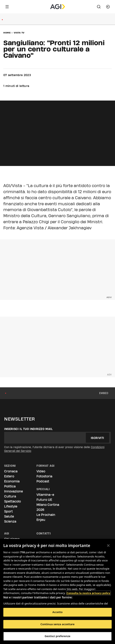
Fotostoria (44, 476)
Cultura (10, 496)
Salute (9, 516)
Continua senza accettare (57, 624)
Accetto (58, 612)
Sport (8, 511)
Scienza (10, 521)
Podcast (43, 481)
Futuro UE (44, 500)
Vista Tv (19, 33)
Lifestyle (11, 506)
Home (7, 33)
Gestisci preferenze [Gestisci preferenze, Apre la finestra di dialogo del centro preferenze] (57, 636)
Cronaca (11, 471)
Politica (10, 486)
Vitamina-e (45, 495)
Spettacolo (12, 501)
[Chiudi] (108, 546)
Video (41, 471)
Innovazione (14, 491)
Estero (9, 476)
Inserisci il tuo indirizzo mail (28, 429)
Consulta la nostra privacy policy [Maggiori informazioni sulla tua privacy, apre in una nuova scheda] (89, 593)
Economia (12, 481)
